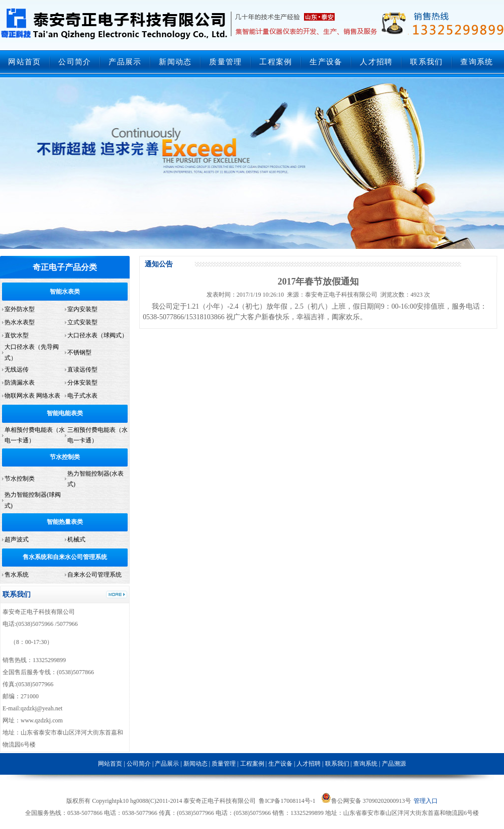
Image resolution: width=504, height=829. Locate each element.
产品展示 (125, 62)
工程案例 (276, 62)
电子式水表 (82, 396)
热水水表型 (20, 322)
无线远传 (17, 370)
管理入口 (426, 801)
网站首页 (24, 62)
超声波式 (17, 539)
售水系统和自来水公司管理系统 (65, 557)
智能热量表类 (65, 522)
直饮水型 (17, 335)
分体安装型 (82, 383)
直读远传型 (82, 370)
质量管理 (225, 62)
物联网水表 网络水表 (32, 396)
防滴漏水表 (20, 383)
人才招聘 (376, 62)
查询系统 (477, 62)
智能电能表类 (65, 413)
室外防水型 (20, 309)
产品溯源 (394, 764)
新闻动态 (175, 62)
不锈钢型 (79, 352)
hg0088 (139, 801)
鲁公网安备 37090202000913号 (366, 801)
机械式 (76, 539)
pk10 (123, 801)
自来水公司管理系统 (94, 575)
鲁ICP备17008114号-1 (287, 801)
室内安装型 (82, 309)
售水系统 (17, 575)
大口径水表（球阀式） (97, 335)
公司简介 (75, 62)
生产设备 (326, 62)
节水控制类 (65, 457)
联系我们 (426, 62)
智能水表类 (65, 292)
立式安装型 (82, 322)
